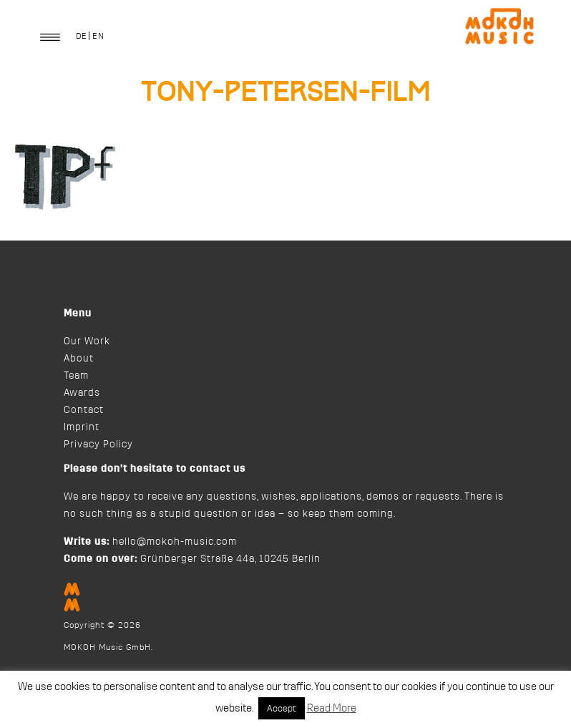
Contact (84, 410)
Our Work (87, 341)
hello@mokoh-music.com (175, 542)
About (79, 359)
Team (76, 376)
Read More (332, 708)
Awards (82, 393)
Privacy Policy (98, 445)
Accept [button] (282, 708)
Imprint (82, 427)
